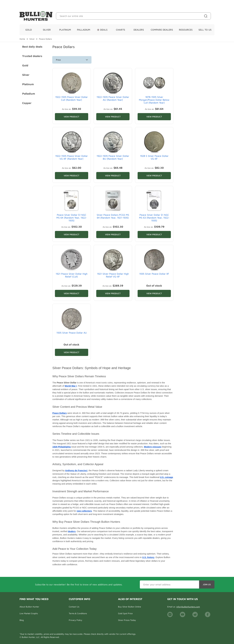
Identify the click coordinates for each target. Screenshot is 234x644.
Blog (22, 620)
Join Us (207, 584)
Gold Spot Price (125, 613)
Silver (47, 30)
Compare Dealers (162, 30)
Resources (186, 30)
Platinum (65, 30)
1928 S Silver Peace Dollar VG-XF (154, 157)
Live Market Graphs (29, 613)
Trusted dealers (32, 56)
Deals (102, 30)
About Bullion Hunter (29, 607)
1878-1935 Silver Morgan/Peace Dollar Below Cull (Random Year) (154, 100)
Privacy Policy (76, 620)
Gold (29, 30)
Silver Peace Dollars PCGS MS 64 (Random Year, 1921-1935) (113, 216)
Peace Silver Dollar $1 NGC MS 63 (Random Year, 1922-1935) (154, 218)
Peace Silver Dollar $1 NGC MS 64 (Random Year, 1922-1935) (72, 218)
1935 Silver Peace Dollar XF (154, 274)
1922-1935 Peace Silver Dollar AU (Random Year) (113, 98)
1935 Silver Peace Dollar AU (72, 333)
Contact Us (74, 607)
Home (22, 39)
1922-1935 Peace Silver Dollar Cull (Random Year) (71, 98)
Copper (27, 103)
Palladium (84, 30)
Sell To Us (205, 30)
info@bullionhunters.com (188, 607)
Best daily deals (32, 47)
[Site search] (206, 16)
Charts (121, 30)
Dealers (139, 30)
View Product (71, 117)
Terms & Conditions (78, 613)
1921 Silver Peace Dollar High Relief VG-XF (113, 275)
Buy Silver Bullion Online (130, 607)
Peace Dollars (45, 39)
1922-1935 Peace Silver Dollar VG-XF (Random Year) (71, 157)
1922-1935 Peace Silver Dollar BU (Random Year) (113, 157)
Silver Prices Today (127, 620)
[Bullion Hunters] (36, 16)
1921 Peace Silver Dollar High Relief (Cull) (72, 275)
